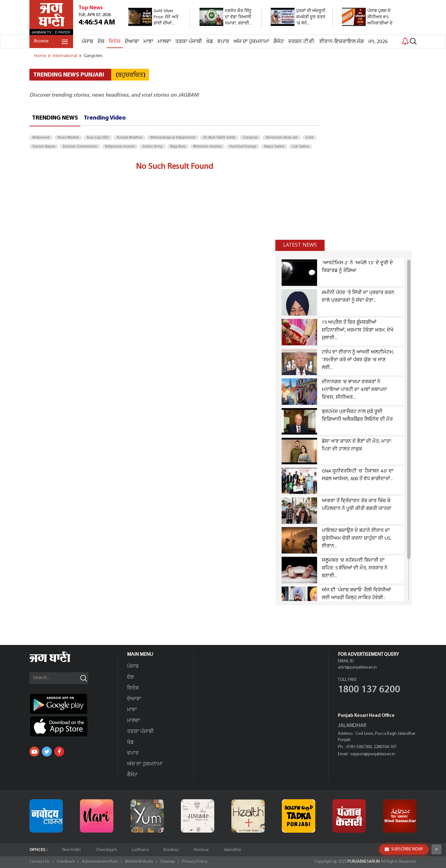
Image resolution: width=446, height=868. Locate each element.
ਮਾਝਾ (148, 42)
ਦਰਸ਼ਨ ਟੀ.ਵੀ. (302, 42)
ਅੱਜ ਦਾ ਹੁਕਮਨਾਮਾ (251, 42)
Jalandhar (232, 850)
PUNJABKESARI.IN (364, 862)
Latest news (300, 245)
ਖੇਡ (210, 42)
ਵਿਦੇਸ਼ (115, 42)
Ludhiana (140, 850)
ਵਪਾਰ (223, 42)
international (65, 56)
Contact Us (40, 862)
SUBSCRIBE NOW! (404, 849)
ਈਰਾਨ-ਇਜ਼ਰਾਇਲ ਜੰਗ (342, 42)
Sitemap (168, 862)
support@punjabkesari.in (373, 754)
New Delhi (72, 850)
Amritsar (201, 850)
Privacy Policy (195, 862)
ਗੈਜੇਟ (279, 42)
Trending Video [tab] (105, 118)
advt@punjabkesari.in (357, 667)
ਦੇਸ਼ (101, 42)
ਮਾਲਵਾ (164, 42)
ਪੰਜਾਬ (87, 42)
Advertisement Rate (100, 862)
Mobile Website (139, 862)
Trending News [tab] (55, 118)
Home (40, 56)
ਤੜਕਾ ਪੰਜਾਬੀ (189, 42)
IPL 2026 (378, 42)
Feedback (66, 862)
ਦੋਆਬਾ (132, 42)
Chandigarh (106, 850)
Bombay (171, 850)
